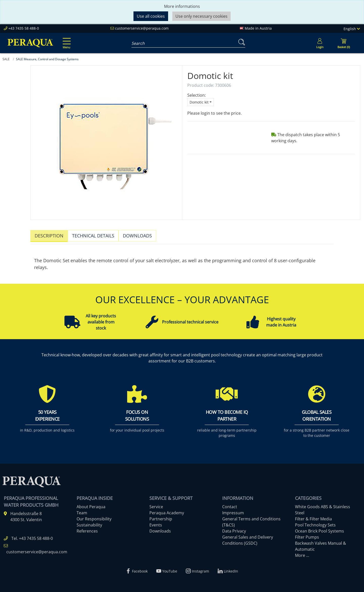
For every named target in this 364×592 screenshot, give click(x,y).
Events (156, 523)
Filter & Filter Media (313, 517)
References (87, 529)
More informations (182, 6)
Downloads (137, 236)
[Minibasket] (344, 43)
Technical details (93, 236)
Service (156, 504)
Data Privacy (234, 529)
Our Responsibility (94, 517)
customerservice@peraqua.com (142, 28)
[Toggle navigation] (66, 40)
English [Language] (352, 29)
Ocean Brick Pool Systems (320, 529)
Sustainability (89, 523)
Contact (230, 504)
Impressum (233, 511)
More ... (302, 553)
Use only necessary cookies (201, 16)
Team (82, 511)
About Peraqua (91, 504)
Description (49, 236)
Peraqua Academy (167, 511)
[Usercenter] (320, 43)
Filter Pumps (307, 535)
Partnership (161, 517)
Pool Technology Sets (315, 523)
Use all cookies (151, 16)
